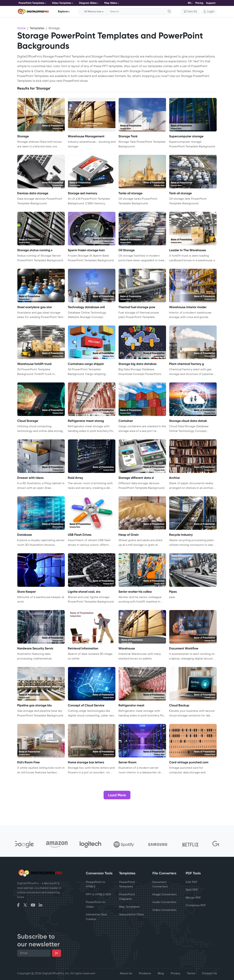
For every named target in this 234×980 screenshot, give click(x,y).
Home (21, 28)
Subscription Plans (131, 914)
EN (189, 3)
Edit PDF (192, 882)
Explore (63, 11)
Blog (161, 973)
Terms (191, 973)
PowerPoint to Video (96, 904)
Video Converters (164, 910)
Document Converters (160, 884)
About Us (126, 973)
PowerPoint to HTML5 (96, 884)
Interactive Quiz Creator (96, 917)
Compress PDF (196, 905)
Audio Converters (164, 902)
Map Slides (111, 3)
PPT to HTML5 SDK (98, 894)
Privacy (175, 973)
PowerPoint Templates (31, 3)
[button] (209, 12)
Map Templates (129, 907)
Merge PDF (193, 898)
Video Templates (62, 3)
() (190, 12)
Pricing (199, 3)
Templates (37, 28)
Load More (117, 795)
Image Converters (164, 894)
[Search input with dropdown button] (138, 12)
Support (211, 3)
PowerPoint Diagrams (127, 897)
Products (145, 973)
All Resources (93, 12)
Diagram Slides (88, 3)
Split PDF (192, 890)
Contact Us (209, 973)
